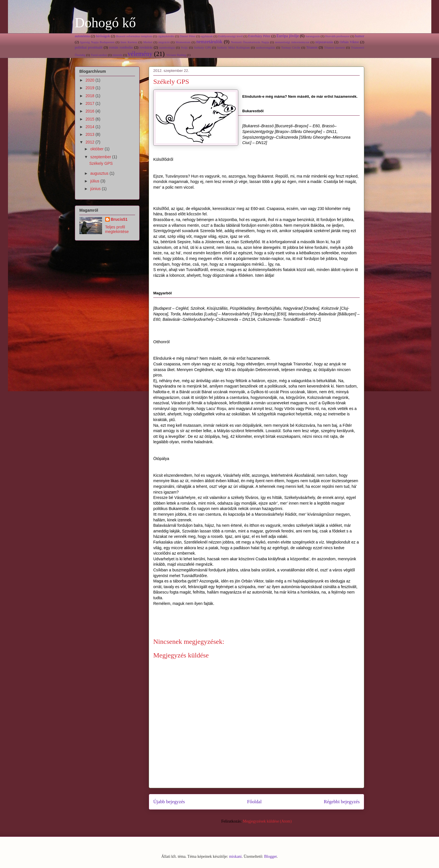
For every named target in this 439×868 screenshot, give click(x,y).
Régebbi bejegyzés (342, 802)
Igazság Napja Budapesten (97, 42)
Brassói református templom (134, 36)
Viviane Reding (176, 55)
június (96, 189)
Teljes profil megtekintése (117, 229)
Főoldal (254, 802)
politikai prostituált (89, 47)
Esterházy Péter (259, 36)
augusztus (100, 173)
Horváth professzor (337, 36)
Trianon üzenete (335, 47)
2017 (91, 103)
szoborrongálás (266, 47)
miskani (235, 856)
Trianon (312, 47)
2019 (91, 88)
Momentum (183, 42)
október (97, 149)
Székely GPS (202, 47)
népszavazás (324, 42)
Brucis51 (119, 219)
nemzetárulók (209, 42)
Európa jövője (288, 36)
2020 (91, 80)
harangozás (313, 36)
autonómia (82, 36)
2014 (91, 127)
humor (360, 36)
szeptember (101, 157)
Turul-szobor (99, 55)
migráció (164, 42)
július (95, 181)
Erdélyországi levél (230, 36)
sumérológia (167, 47)
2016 (91, 111)
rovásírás (146, 47)
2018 (91, 96)
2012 (91, 142)
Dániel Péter (188, 36)
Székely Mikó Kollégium (233, 47)
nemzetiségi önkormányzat (292, 42)
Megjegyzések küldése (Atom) (267, 821)
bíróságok (103, 36)
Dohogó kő (105, 23)
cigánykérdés (166, 36)
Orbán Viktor (349, 42)
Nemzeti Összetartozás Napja (250, 42)
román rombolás (121, 47)
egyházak (207, 36)
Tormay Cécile (291, 47)
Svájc (184, 47)
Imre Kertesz (129, 42)
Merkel (148, 42)
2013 (91, 134)
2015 (91, 119)
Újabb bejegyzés (169, 802)
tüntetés (118, 55)
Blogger (270, 856)
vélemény (140, 54)
